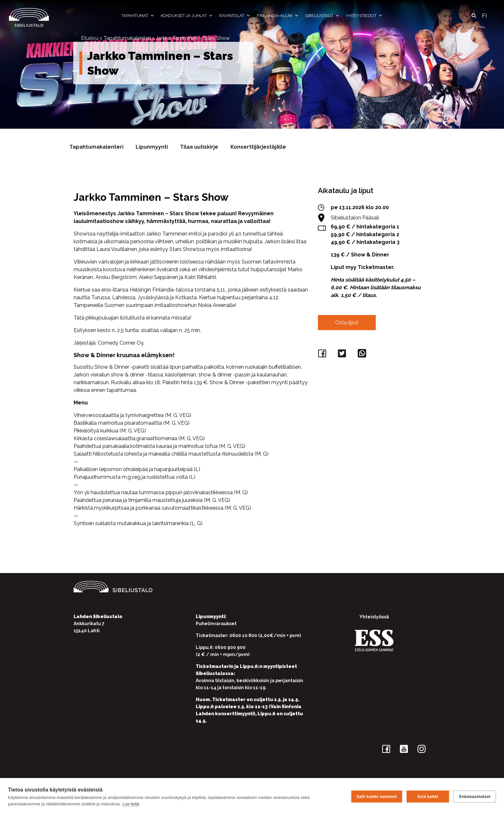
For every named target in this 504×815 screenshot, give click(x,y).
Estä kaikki (428, 797)
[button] (474, 16)
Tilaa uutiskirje (199, 147)
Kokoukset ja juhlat (187, 16)
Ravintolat (235, 16)
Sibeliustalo (322, 16)
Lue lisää (131, 804)
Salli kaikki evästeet (377, 796)
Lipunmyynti (152, 147)
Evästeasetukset (475, 797)
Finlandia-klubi (278, 16)
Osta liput (347, 323)
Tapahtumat (138, 16)
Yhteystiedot (364, 16)
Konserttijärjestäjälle (258, 147)
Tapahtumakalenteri (127, 38)
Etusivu (90, 38)
